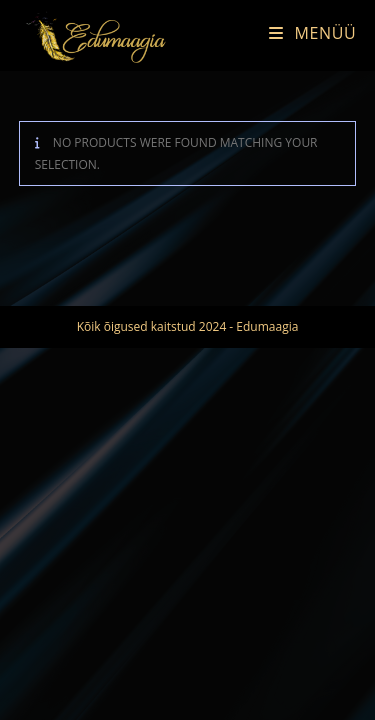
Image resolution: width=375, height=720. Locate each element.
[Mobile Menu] (305, 33)
